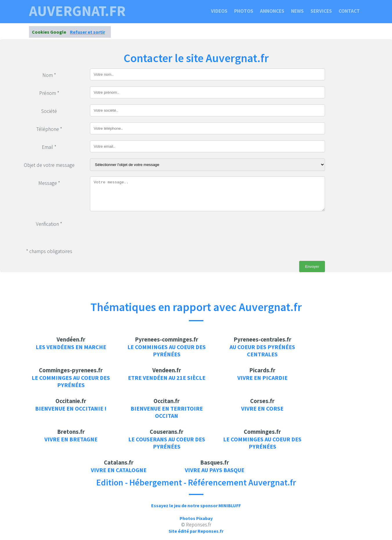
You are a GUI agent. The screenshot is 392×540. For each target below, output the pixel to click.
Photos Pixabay (196, 518)
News (297, 11)
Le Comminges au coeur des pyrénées (167, 351)
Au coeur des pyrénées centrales (262, 351)
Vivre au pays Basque (215, 470)
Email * (49, 147)
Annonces (272, 11)
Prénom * (49, 93)
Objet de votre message (49, 165)
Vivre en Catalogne (119, 470)
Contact (349, 11)
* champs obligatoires (49, 251)
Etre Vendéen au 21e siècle (167, 378)
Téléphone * (49, 129)
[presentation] (134, 229)
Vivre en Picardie (262, 378)
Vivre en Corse (262, 408)
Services (321, 11)
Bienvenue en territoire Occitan (167, 412)
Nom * (49, 75)
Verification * (49, 224)
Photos (244, 11)
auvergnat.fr (77, 11)
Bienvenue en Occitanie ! (71, 408)
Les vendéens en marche (71, 347)
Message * (49, 183)
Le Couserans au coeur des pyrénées (167, 443)
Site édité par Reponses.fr (196, 531)
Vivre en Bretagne (71, 439)
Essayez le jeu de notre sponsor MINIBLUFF (196, 505)
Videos (219, 11)
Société (49, 111)
